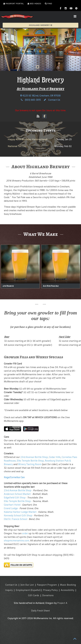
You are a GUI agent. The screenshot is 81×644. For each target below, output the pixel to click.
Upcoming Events (41, 130)
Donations (48, 595)
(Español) (36, 590)
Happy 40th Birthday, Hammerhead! (28, 139)
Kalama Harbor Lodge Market (20, 512)
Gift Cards (34, 595)
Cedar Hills (55, 457)
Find (49, 4)
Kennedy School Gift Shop (18, 515)
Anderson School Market (17, 494)
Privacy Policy (50, 590)
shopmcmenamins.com (17, 541)
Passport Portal (14, 4)
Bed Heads (34, 4)
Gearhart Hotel (12, 505)
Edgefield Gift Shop (15, 498)
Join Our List (27, 585)
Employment (23, 590)
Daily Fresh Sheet (40, 611)
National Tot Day (17, 146)
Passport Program (47, 585)
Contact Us (52, 100)
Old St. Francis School (15, 519)
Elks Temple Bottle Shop (30, 461)
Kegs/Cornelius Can (14, 477)
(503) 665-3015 (31, 100)
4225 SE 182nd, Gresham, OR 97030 (40, 96)
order (25, 533)
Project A (62, 603)
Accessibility (67, 590)
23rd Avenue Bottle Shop (34, 457)
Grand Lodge (11, 508)
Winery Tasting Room (30, 464)
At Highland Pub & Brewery (41, 89)
